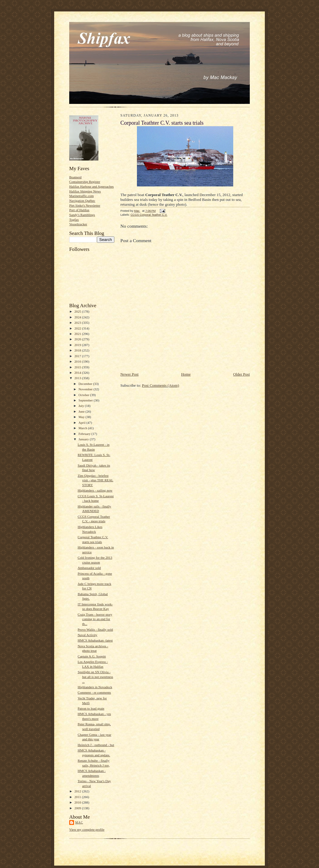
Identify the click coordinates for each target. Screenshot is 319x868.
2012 (78, 791)
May (82, 417)
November (86, 389)
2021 (78, 334)
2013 (78, 378)
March (83, 428)
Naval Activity (87, 635)
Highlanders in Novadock (95, 687)
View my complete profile (87, 829)
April (82, 423)
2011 (78, 797)
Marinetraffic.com (81, 196)
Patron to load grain (91, 708)
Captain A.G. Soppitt (92, 656)
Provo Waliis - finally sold (95, 629)
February (85, 434)
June (82, 411)
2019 (78, 345)
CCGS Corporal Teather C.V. (149, 215)
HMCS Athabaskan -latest (95, 640)
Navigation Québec (82, 201)
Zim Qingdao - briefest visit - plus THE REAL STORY (95, 480)
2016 (78, 361)
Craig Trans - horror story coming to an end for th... (95, 619)
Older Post (242, 374)
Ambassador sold (89, 568)
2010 (78, 802)
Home (186, 374)
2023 (78, 323)
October (84, 395)
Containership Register (85, 182)
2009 (78, 808)
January (84, 439)
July (82, 406)
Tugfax (74, 220)
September (86, 400)
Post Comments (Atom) (161, 385)
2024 (78, 317)
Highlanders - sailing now (95, 490)
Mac (79, 822)
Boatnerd (75, 177)
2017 (78, 356)
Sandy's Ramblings (82, 215)
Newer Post (129, 374)
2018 (78, 350)
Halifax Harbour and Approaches (91, 186)
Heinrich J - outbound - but (96, 745)
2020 (78, 339)
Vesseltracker (78, 224)
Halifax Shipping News (85, 191)
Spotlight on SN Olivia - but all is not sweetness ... (95, 677)
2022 (78, 328)
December (86, 384)
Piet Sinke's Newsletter (85, 205)
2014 (78, 373)
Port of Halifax (79, 210)
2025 (78, 311)
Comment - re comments (94, 692)
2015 (78, 367)
